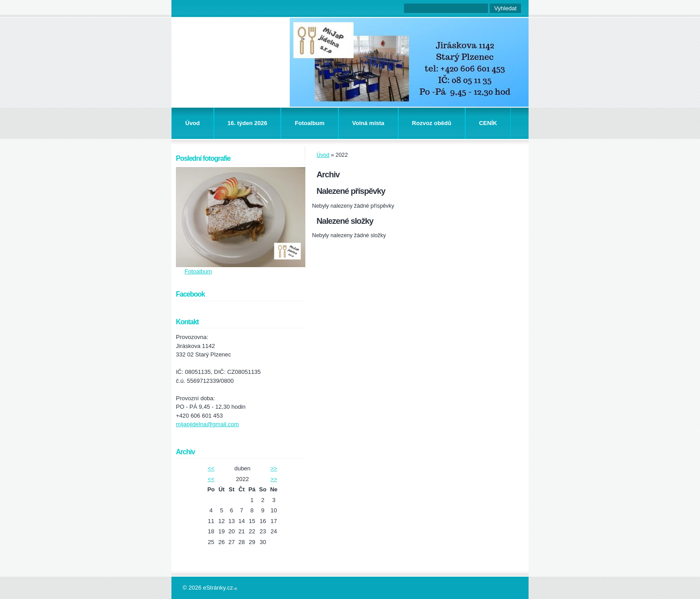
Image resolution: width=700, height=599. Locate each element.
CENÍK (488, 123)
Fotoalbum (309, 123)
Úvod (193, 123)
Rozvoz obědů (432, 123)
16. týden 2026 (248, 123)
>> (274, 468)
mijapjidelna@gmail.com (207, 424)
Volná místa (368, 123)
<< (211, 468)
